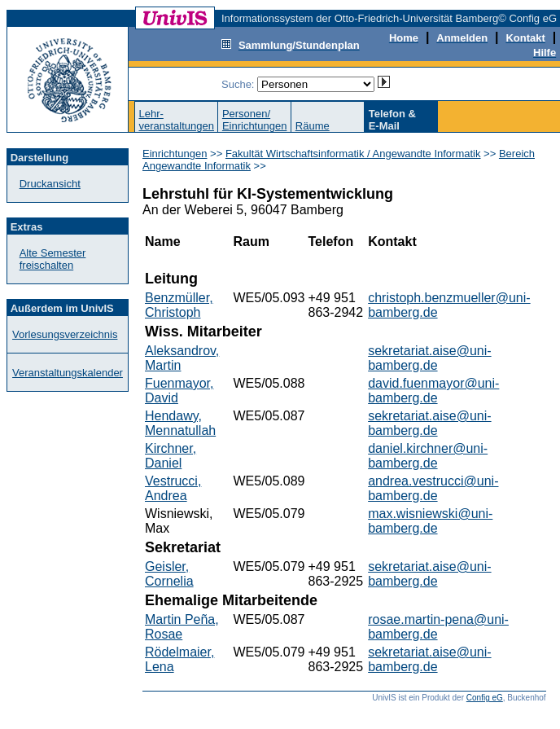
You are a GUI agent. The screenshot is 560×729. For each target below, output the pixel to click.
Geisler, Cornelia (169, 574)
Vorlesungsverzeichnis (65, 334)
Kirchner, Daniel (171, 456)
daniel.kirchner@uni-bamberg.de (428, 456)
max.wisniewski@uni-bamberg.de (430, 521)
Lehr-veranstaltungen (176, 120)
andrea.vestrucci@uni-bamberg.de (433, 488)
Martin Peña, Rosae (182, 627)
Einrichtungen (175, 154)
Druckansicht (50, 184)
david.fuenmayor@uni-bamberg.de (433, 391)
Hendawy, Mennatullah (180, 423)
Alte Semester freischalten (53, 259)
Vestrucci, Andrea (173, 488)
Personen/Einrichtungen (255, 120)
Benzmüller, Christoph (179, 305)
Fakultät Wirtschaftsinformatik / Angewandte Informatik (353, 154)
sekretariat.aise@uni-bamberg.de (429, 358)
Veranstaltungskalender (68, 373)
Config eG (485, 698)
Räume (313, 126)
